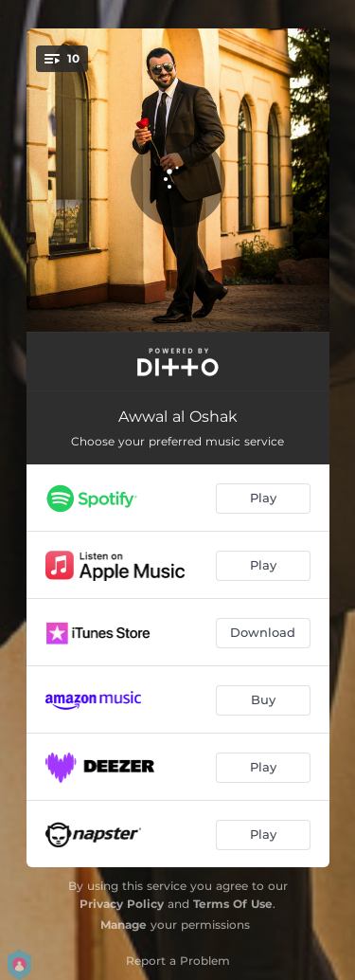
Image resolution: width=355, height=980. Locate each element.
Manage (124, 925)
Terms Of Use (233, 904)
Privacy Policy (122, 904)
